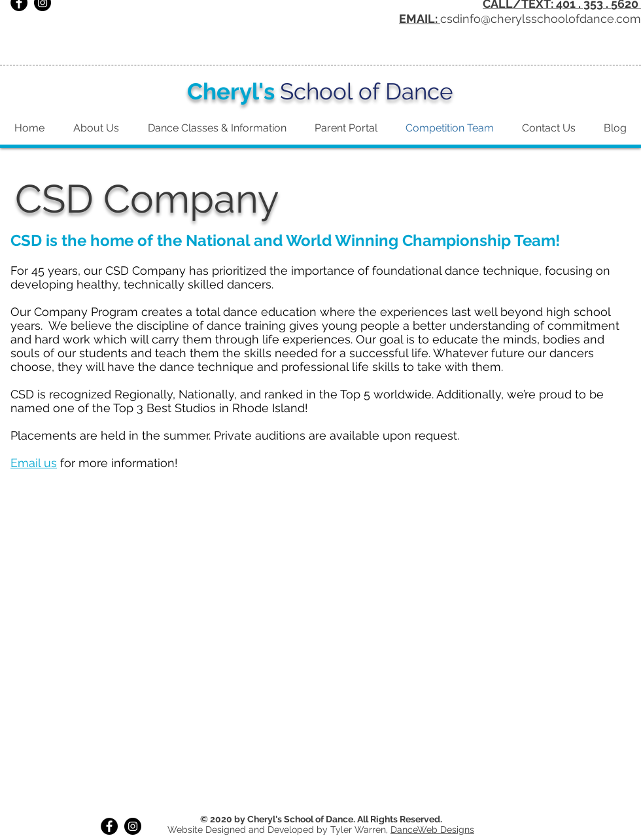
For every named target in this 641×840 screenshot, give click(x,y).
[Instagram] (133, 826)
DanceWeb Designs (432, 830)
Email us (34, 463)
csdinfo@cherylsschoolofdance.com (541, 19)
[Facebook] (109, 826)
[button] (320, 618)
